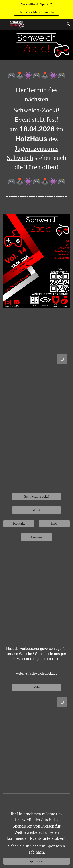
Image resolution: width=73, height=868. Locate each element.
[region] (36, 9)
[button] (5, 24)
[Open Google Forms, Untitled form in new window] (62, 359)
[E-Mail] (36, 687)
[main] (36, 139)
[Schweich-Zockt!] (36, 496)
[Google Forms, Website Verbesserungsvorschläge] (36, 741)
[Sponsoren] (36, 861)
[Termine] (36, 537)
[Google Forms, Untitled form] (36, 420)
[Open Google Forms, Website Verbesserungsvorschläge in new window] (62, 702)
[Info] (54, 524)
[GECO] (36, 510)
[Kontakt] (19, 524)
